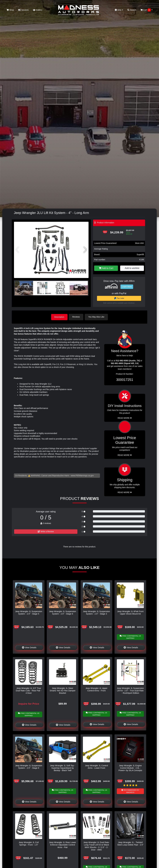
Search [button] (132, 10)
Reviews (76, 317)
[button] (85, 250)
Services (24, 10)
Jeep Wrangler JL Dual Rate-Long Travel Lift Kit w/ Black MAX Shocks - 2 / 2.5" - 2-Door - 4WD (97, 846)
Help (119, 10)
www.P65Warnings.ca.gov (82, 475)
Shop (10, 10)
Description (59, 317)
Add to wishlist (132, 268)
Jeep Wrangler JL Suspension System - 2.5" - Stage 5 (29, 612)
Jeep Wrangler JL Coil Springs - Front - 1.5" (29, 843)
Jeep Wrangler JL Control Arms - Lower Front (96, 767)
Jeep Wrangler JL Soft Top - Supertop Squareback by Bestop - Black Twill (62, 768)
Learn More (127, 287)
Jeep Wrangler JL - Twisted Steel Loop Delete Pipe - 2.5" (130, 843)
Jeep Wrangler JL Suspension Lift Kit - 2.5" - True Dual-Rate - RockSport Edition (130, 691)
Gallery (38, 10)
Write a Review (46, 531)
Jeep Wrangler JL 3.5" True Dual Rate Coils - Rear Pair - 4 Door (29, 691)
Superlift (140, 254)
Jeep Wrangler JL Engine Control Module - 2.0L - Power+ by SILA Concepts (130, 768)
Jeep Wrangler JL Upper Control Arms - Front (96, 689)
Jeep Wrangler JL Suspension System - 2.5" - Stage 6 (62, 612)
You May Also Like (97, 317)
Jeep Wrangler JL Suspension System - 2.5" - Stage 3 (96, 612)
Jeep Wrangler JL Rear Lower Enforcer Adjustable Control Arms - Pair (63, 845)
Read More (125, 455)
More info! (140, 243)
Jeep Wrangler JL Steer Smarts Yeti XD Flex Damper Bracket (62, 691)
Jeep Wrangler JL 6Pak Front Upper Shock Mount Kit (130, 612)
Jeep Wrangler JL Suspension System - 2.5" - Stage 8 (29, 767)
